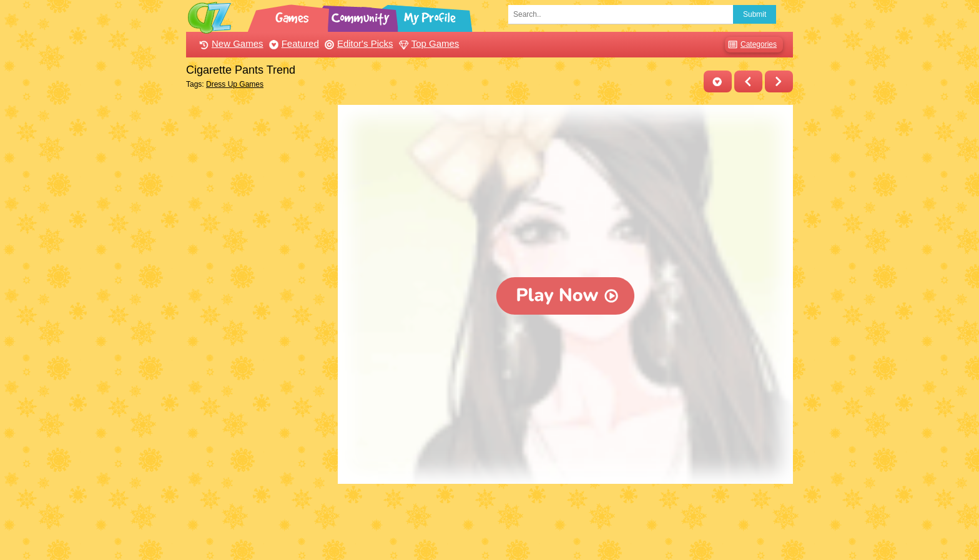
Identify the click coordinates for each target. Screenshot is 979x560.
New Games (230, 43)
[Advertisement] (259, 292)
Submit (755, 14)
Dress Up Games (235, 84)
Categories (751, 45)
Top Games (428, 43)
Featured (293, 43)
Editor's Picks (357, 43)
